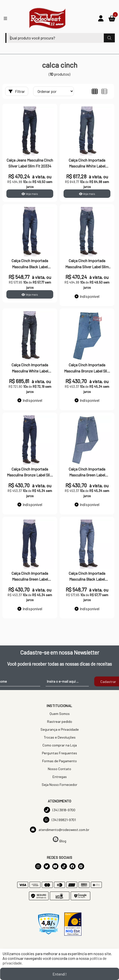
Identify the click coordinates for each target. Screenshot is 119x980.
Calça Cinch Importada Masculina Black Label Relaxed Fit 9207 (30, 264)
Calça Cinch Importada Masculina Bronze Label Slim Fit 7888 (30, 473)
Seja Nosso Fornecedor (59, 785)
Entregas (60, 777)
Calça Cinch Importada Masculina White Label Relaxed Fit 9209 (87, 164)
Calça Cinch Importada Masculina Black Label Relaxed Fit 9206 (87, 577)
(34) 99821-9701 (59, 820)
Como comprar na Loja (60, 745)
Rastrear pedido (60, 721)
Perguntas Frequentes (59, 753)
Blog (59, 840)
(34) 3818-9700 (60, 810)
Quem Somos (60, 714)
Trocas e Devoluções (60, 737)
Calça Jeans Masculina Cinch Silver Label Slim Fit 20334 (30, 163)
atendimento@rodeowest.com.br (60, 830)
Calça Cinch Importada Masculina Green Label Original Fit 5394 (30, 577)
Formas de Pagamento (59, 761)
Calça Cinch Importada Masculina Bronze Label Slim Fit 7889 (87, 368)
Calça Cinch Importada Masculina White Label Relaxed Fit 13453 (30, 368)
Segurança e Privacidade (60, 729)
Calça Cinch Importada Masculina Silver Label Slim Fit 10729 (87, 264)
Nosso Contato (59, 769)
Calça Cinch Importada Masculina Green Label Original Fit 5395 (87, 473)
